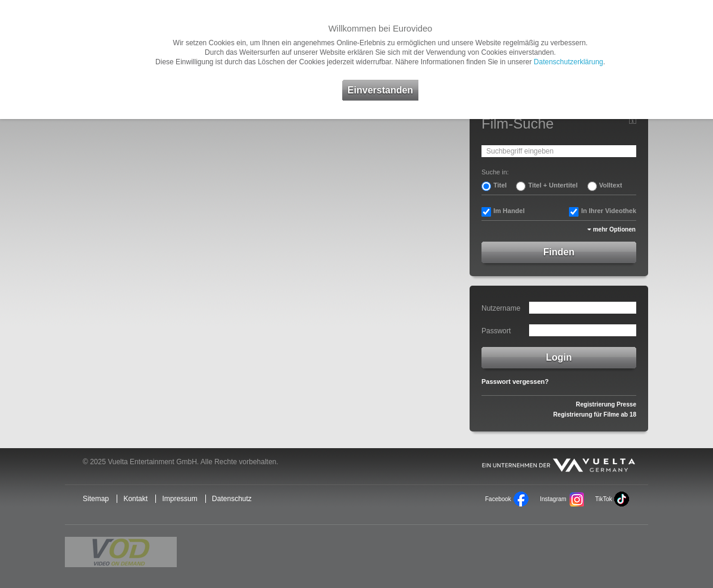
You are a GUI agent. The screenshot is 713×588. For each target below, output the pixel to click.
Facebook (498, 499)
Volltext (611, 185)
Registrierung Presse (606, 404)
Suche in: (495, 172)
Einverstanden (380, 90)
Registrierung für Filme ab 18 (595, 415)
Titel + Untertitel (553, 185)
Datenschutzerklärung (569, 62)
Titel (500, 185)
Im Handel (509, 211)
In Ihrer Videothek (609, 211)
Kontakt (135, 499)
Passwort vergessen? (515, 381)
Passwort (496, 331)
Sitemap (96, 499)
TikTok (603, 499)
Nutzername (501, 308)
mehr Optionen (614, 229)
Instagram (553, 499)
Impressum (179, 499)
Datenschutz (232, 499)
